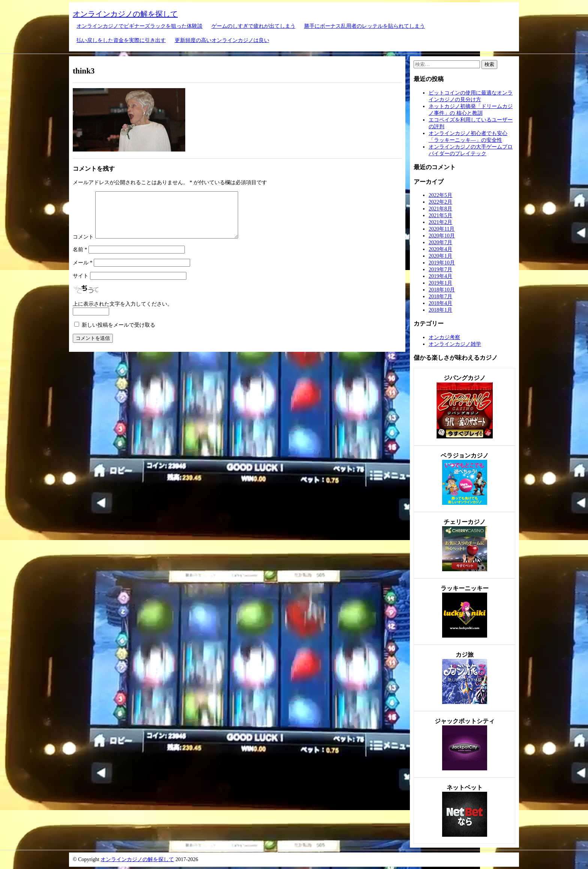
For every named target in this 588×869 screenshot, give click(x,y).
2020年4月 (440, 249)
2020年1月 (440, 256)
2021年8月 (440, 209)
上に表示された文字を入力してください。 (123, 313)
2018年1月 (440, 310)
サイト (81, 285)
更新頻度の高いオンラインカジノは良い (222, 40)
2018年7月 (440, 296)
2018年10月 (442, 290)
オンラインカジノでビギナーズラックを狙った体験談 (139, 26)
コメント (83, 246)
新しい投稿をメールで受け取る (118, 334)
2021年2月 (440, 222)
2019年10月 (442, 263)
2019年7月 (440, 269)
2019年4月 (440, 276)
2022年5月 (440, 195)
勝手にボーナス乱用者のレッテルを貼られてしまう (364, 26)
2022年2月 (440, 202)
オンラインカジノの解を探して (125, 14)
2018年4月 (440, 303)
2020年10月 (442, 236)
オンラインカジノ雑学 (455, 344)
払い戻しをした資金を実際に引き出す (121, 40)
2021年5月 (440, 215)
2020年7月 (440, 242)
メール (83, 272)
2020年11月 (442, 229)
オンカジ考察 (444, 337)
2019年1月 (440, 283)
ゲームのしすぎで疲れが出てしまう (253, 26)
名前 (80, 259)
